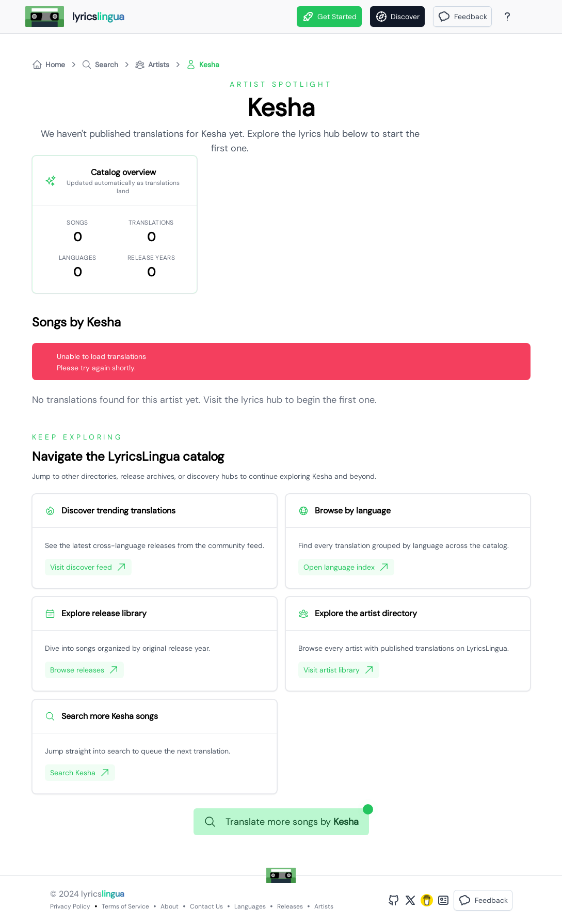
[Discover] (397, 17)
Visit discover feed (88, 567)
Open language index (346, 567)
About (170, 906)
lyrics (103, 894)
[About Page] (507, 17)
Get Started (329, 17)
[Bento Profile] (443, 900)
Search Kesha (80, 773)
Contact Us (206, 906)
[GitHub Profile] (394, 900)
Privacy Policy (70, 906)
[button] (462, 17)
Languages (250, 906)
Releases (290, 906)
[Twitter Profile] (410, 900)
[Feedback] (462, 17)
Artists (324, 906)
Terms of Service (125, 906)
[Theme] (527, 17)
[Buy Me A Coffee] (427, 900)
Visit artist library (339, 670)
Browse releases (84, 670)
